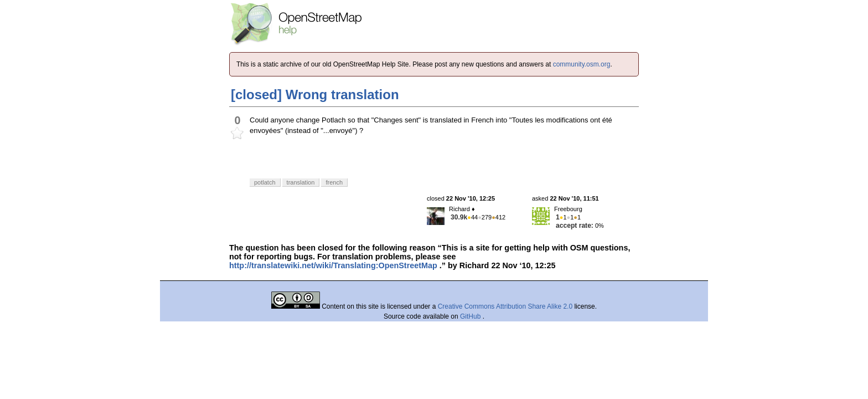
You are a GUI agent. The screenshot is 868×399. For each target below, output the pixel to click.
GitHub (471, 316)
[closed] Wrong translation (315, 94)
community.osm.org (582, 64)
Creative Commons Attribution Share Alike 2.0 (505, 306)
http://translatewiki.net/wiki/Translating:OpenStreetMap (333, 265)
